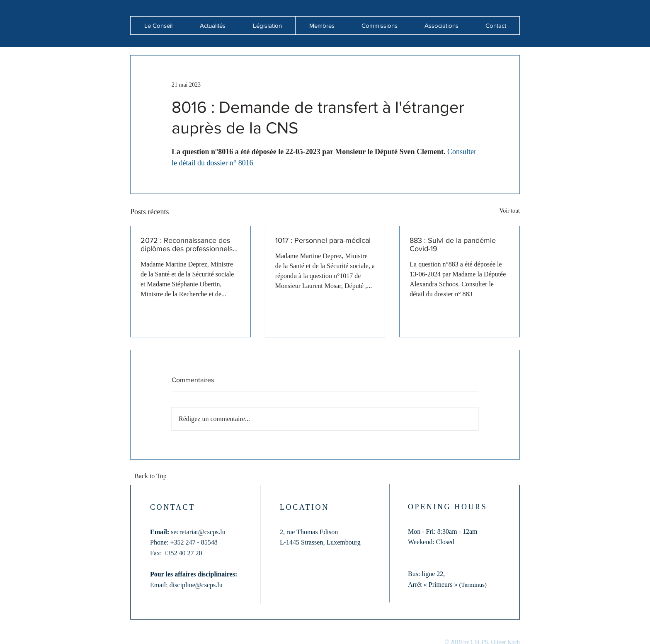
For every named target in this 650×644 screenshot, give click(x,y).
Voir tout (510, 211)
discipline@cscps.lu (196, 585)
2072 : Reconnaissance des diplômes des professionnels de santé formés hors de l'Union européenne (187, 245)
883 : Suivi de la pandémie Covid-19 (453, 245)
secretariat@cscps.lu (198, 532)
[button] (212, 25)
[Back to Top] (153, 477)
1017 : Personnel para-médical (323, 240)
